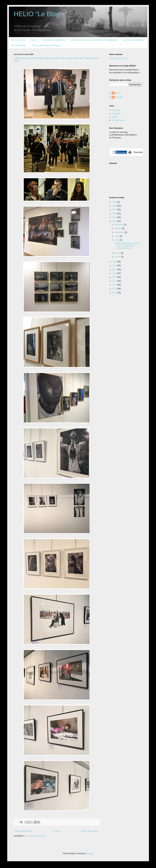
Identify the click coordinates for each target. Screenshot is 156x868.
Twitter (115, 117)
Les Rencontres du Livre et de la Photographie (94, 40)
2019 (115, 262)
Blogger (90, 853)
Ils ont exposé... (19, 45)
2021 (115, 217)
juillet (117, 236)
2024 (115, 206)
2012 (115, 289)
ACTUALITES (18, 40)
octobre (118, 228)
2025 (115, 202)
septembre (120, 232)
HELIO (34, 40)
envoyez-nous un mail (119, 58)
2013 (115, 285)
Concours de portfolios (54, 40)
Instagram (116, 114)
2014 (115, 281)
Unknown (119, 97)
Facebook (116, 110)
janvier (118, 257)
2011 (115, 293)
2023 (115, 210)
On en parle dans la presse (46, 45)
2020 (115, 221)
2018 (115, 266)
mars (117, 240)
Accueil (56, 831)
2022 (115, 214)
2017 (115, 269)
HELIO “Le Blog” (38, 14)
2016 (115, 273)
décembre (119, 225)
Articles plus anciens (90, 831)
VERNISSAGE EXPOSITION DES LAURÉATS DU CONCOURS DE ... (127, 246)
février (118, 253)
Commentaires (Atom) (36, 836)
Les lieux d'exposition (134, 40)
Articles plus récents (23, 831)
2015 (115, 277)
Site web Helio (118, 120)
